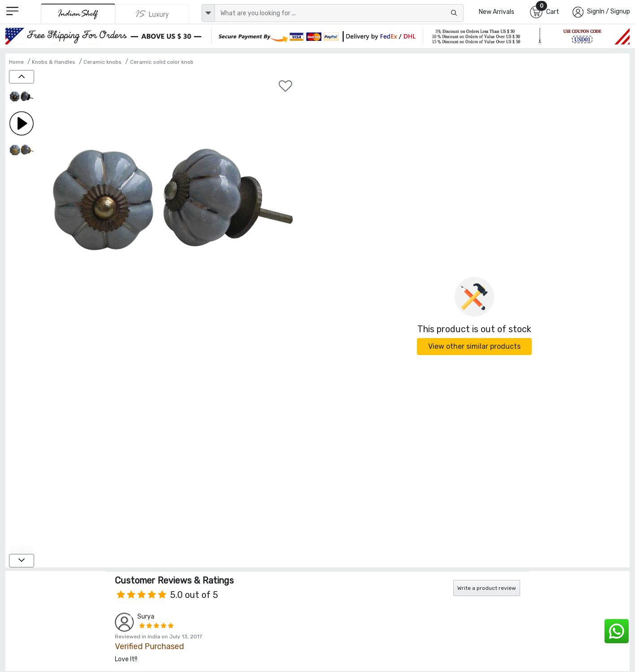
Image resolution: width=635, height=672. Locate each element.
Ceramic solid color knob (162, 62)
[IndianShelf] (78, 14)
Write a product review (487, 588)
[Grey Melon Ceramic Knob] (22, 97)
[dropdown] (208, 13)
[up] (22, 77)
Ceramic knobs (103, 62)
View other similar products (474, 346)
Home (16, 62)
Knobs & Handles (54, 62)
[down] (22, 561)
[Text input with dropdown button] (339, 13)
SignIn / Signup (609, 11)
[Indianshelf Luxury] (152, 14)
